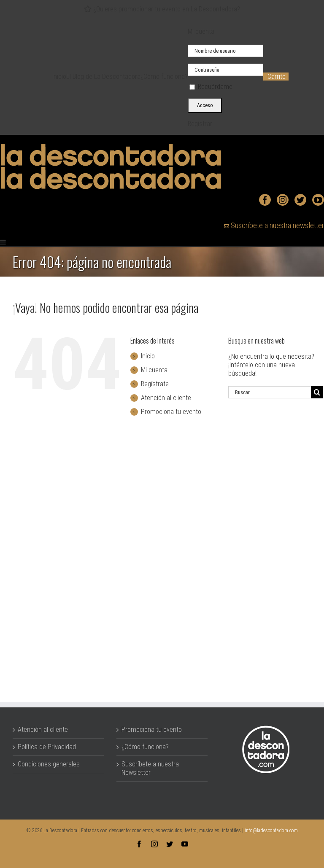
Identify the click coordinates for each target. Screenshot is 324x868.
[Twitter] (300, 200)
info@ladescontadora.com (271, 830)
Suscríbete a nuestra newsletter (274, 226)
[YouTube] (318, 200)
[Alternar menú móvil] (3, 242)
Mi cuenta (154, 370)
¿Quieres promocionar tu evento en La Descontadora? (162, 9)
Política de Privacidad (47, 747)
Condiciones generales (49, 764)
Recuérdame (211, 87)
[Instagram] (283, 200)
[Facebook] (265, 200)
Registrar (200, 124)
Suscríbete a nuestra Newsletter (150, 768)
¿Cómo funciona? (145, 747)
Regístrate (155, 384)
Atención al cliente (166, 398)
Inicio (148, 356)
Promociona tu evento (171, 412)
